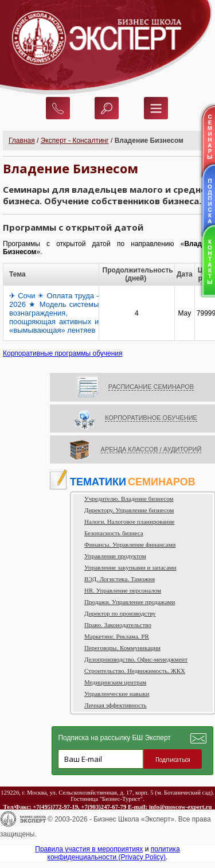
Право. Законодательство (118, 625)
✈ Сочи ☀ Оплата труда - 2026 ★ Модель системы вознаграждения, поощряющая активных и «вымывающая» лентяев (54, 313)
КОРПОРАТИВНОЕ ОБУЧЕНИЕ (151, 418)
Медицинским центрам (115, 682)
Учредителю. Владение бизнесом (129, 499)
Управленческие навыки (117, 694)
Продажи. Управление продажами (130, 602)
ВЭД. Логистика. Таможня (120, 579)
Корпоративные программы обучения (63, 353)
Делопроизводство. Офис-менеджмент (136, 659)
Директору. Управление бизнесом (129, 510)
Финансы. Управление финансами (130, 544)
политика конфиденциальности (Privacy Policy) (114, 853)
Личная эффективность (116, 705)
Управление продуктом (115, 556)
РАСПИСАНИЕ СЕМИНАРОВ (151, 387)
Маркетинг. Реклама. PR (117, 636)
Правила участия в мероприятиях (89, 849)
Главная (22, 141)
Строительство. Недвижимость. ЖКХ (135, 671)
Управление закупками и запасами (130, 567)
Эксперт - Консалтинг (75, 141)
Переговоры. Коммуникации (122, 648)
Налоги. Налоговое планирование (129, 521)
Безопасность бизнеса (114, 533)
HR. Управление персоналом (123, 590)
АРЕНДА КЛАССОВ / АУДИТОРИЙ (151, 449)
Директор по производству (120, 613)
